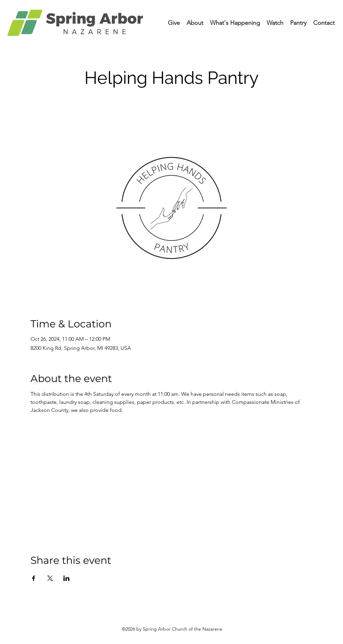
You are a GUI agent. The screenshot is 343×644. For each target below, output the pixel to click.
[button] (235, 23)
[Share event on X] (50, 578)
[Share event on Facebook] (34, 578)
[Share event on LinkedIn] (66, 578)
